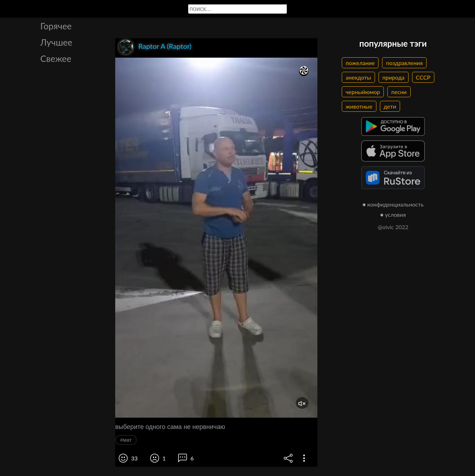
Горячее (56, 26)
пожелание (360, 63)
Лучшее (56, 42)
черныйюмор (363, 92)
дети (390, 106)
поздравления (404, 63)
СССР (423, 77)
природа (394, 77)
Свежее (56, 58)
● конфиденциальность (393, 204)
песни (399, 92)
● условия (393, 214)
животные (359, 106)
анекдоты (358, 77)
